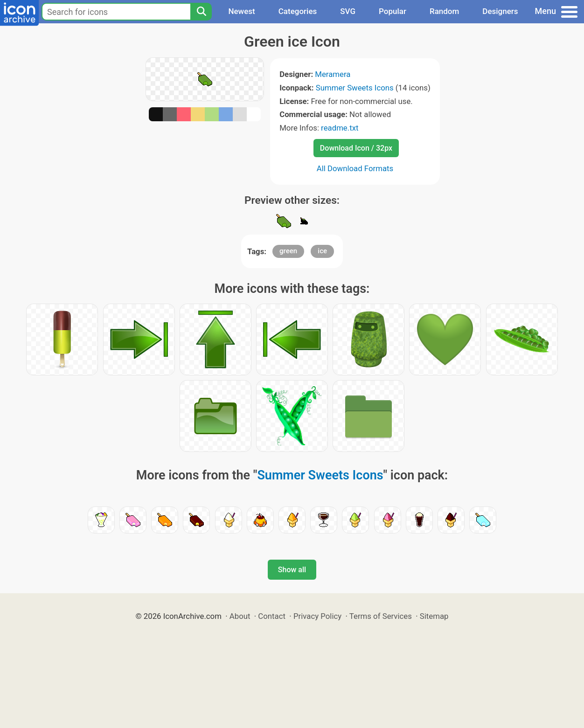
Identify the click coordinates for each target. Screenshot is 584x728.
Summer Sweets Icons (355, 88)
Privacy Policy (317, 616)
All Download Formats (355, 168)
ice (322, 251)
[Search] (201, 12)
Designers (500, 11)
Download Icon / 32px (356, 148)
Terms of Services (381, 616)
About (240, 616)
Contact (272, 616)
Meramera (333, 74)
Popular (393, 11)
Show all (292, 570)
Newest (241, 11)
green (288, 251)
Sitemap (434, 616)
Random (444, 11)
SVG (348, 11)
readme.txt (340, 128)
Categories (298, 11)
